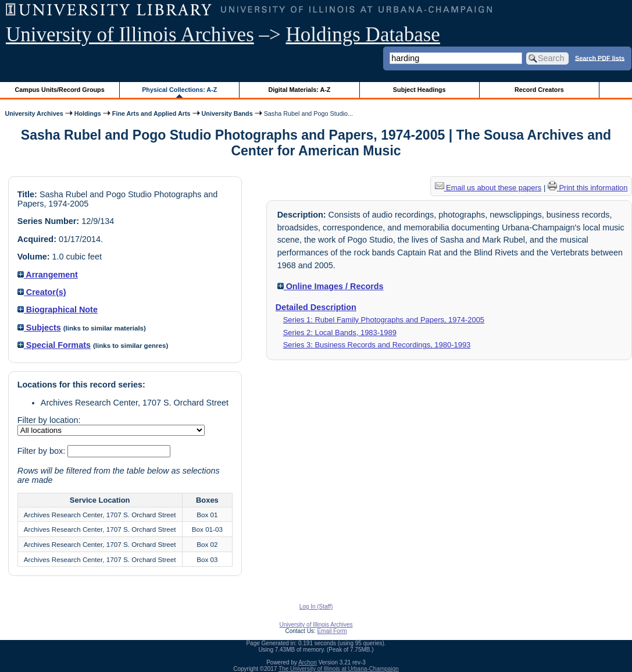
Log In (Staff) (316, 607)
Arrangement (48, 275)
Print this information (588, 188)
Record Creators (539, 90)
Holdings (88, 113)
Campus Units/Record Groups (60, 90)
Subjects (39, 328)
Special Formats (54, 345)
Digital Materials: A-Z (299, 90)
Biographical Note (58, 310)
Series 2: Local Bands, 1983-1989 (340, 333)
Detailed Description (316, 307)
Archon (308, 662)
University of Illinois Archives (130, 35)
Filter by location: (49, 420)
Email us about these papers (488, 188)
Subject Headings (419, 90)
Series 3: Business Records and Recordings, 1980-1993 (377, 345)
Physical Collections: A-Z (179, 90)
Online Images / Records (331, 286)
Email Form (332, 631)
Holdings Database (363, 35)
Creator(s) (42, 292)
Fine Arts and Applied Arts (151, 113)
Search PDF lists (600, 58)
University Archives (34, 113)
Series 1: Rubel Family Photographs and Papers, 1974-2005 (384, 320)
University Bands (227, 113)
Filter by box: (42, 451)
